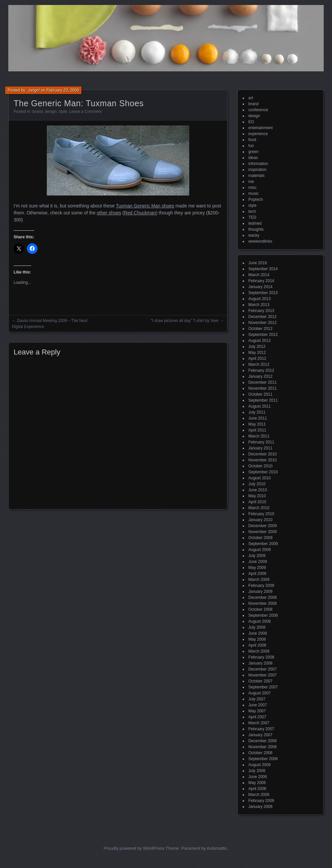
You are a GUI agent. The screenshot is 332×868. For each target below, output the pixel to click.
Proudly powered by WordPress (134, 848)
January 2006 (260, 807)
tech (252, 211)
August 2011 (259, 406)
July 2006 (257, 771)
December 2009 (262, 526)
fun (251, 146)
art (251, 98)
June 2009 (258, 562)
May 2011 (257, 424)
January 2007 (260, 735)
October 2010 (260, 466)
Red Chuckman (140, 213)
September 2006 (263, 759)
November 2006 (262, 747)
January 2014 (260, 287)
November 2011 (262, 388)
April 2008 (257, 645)
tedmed (255, 223)
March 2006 (259, 795)
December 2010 (262, 454)
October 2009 (260, 538)
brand (38, 112)
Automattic (217, 848)
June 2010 (258, 490)
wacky (254, 235)
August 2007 (259, 693)
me (251, 182)
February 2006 (261, 801)
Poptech (256, 199)
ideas (253, 158)
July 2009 (257, 556)
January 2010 (260, 520)
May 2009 (257, 568)
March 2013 (259, 305)
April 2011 (257, 430)
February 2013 (261, 311)
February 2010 (261, 514)
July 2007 (257, 699)
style (63, 112)
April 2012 (257, 358)
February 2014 (261, 281)
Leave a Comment (85, 112)
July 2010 (257, 484)
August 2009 (259, 550)
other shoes (109, 213)
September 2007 (263, 687)
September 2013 (263, 293)
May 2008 (257, 639)
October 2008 (260, 609)
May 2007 (257, 711)
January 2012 (260, 376)
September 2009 (263, 544)
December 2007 (262, 669)
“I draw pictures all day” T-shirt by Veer (185, 321)
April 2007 (257, 717)
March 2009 (259, 580)
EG (251, 122)
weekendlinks (260, 241)
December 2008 (262, 597)
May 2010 (257, 496)
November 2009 (262, 532)
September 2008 (263, 615)
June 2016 (258, 263)
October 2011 (260, 394)
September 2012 (263, 335)
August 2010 (259, 478)
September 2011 (263, 400)
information (258, 164)
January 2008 (260, 663)
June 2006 (258, 777)
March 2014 (259, 275)
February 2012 (261, 370)
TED (252, 217)
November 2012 (262, 323)
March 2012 (259, 364)
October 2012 (260, 329)
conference (258, 110)
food (252, 140)
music (253, 194)
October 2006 (260, 753)
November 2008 (262, 603)
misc (252, 188)
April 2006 (257, 789)
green (253, 152)
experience (258, 134)
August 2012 (259, 341)
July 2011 (257, 412)
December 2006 (262, 741)
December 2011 (262, 382)
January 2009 (260, 592)
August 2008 (259, 621)
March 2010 (259, 508)
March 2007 (259, 723)
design (51, 112)
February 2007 (261, 729)
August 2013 (259, 299)
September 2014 (263, 269)
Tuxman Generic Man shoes (145, 206)
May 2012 (257, 353)
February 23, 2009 (63, 90)
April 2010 (257, 502)
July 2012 (257, 347)
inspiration (257, 170)
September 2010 (263, 472)
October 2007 (260, 681)
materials (256, 176)
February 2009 (261, 586)
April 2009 (257, 574)
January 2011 (260, 448)
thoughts (256, 229)
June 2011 (258, 418)
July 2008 (257, 627)
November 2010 (262, 460)
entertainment (260, 128)
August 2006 (259, 765)
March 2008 (259, 651)
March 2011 (259, 436)
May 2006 (257, 783)
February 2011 (261, 442)
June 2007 (258, 705)
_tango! (33, 90)
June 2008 (258, 633)
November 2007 (262, 675)
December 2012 (262, 317)
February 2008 (261, 657)
